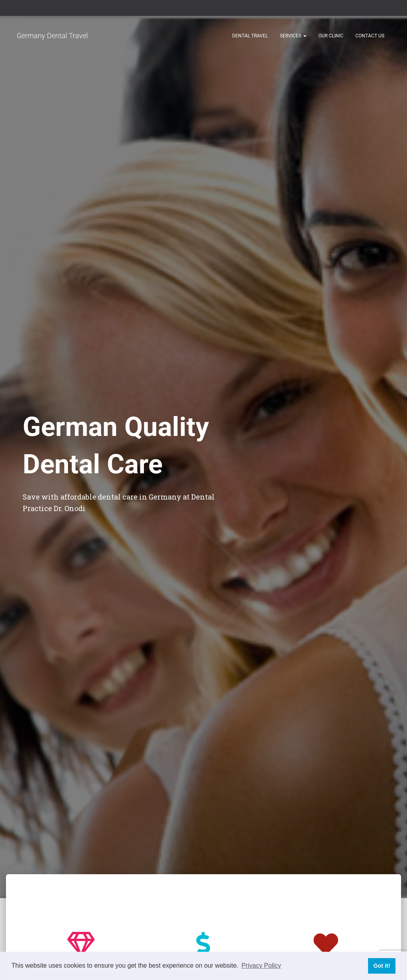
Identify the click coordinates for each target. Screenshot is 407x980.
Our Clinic (331, 36)
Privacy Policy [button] (261, 965)
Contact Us (370, 36)
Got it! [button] (382, 966)
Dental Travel (250, 36)
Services (293, 36)
